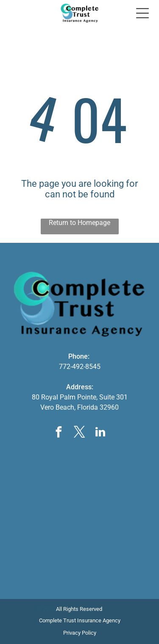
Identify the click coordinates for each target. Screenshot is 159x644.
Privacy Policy (80, 633)
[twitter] (80, 433)
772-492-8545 (80, 367)
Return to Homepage (79, 223)
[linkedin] (100, 433)
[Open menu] (142, 13)
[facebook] (59, 433)
